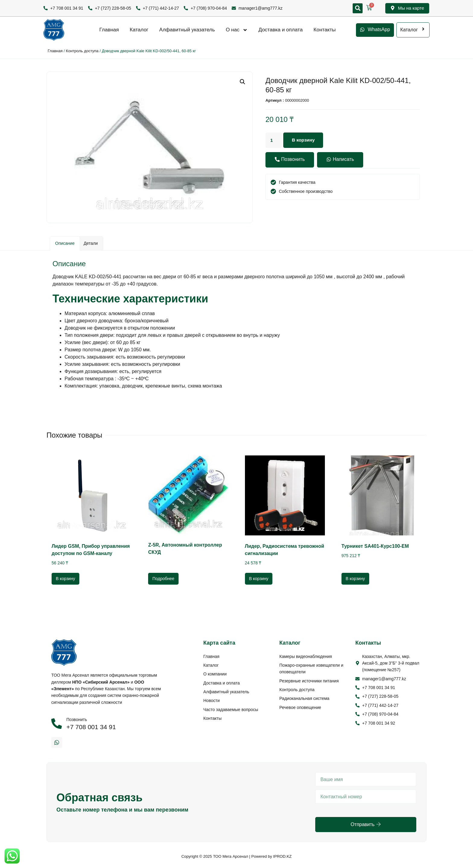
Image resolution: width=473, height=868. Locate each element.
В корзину (305, 140)
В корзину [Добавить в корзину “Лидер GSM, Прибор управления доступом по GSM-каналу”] (65, 579)
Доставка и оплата (281, 30)
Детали (91, 243)
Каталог (139, 30)
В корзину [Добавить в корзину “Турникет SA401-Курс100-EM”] (355, 579)
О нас (237, 30)
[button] (358, 8)
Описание (65, 243)
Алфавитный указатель (187, 30)
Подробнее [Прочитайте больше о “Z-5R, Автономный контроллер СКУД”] (163, 579)
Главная (109, 30)
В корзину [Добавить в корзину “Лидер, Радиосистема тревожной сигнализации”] (259, 579)
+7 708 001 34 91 (91, 727)
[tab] (65, 243)
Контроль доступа (82, 51)
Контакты (324, 30)
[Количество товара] (274, 140)
